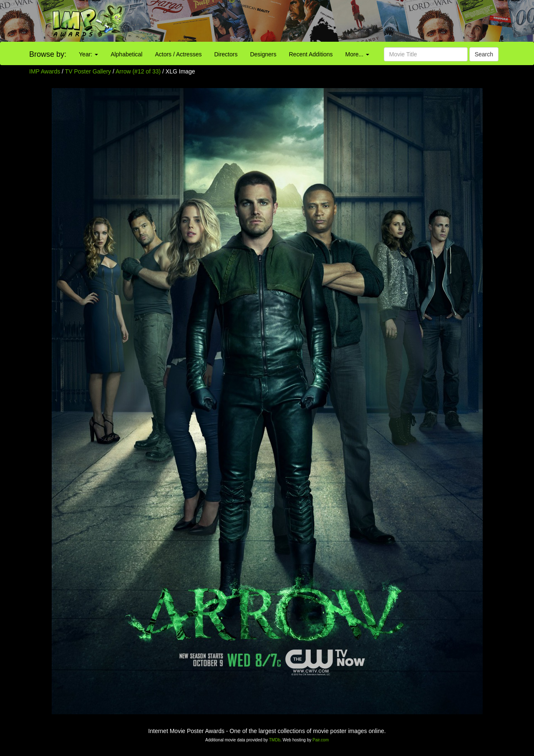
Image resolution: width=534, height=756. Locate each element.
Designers (263, 54)
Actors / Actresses (178, 54)
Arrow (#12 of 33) (138, 71)
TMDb (275, 740)
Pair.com (321, 740)
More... (357, 54)
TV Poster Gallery (88, 71)
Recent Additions (311, 54)
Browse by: (48, 54)
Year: (88, 54)
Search (484, 54)
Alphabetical (126, 54)
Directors (226, 54)
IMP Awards (45, 71)
